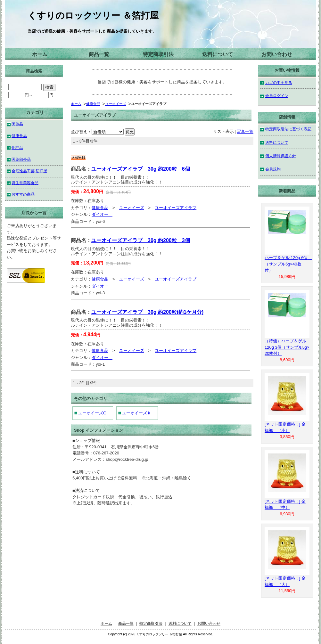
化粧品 (17, 147)
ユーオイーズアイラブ (176, 208)
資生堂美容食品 (25, 183)
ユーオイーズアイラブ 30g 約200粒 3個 (141, 240)
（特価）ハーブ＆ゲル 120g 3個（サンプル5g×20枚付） (287, 347)
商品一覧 (99, 54)
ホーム (40, 54)
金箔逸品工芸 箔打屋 (29, 171)
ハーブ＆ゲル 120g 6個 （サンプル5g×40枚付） (288, 264)
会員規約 (273, 169)
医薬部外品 (21, 159)
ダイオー (102, 214)
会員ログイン (277, 96)
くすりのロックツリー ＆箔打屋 (93, 16)
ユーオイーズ (116, 104)
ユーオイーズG (92, 413)
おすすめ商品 (23, 194)
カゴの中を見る (279, 82)
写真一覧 (245, 131)
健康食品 (93, 104)
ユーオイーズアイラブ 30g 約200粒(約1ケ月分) (147, 312)
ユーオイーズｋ (137, 413)
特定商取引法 (158, 54)
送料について (218, 54)
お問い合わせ (277, 54)
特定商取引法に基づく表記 (288, 129)
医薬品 (17, 124)
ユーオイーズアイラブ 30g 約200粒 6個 (141, 169)
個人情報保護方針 (281, 156)
